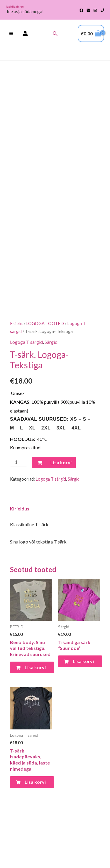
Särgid (51, 342)
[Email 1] (95, 10)
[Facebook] (81, 10)
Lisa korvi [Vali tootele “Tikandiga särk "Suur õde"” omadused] (83, 661)
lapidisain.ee (15, 6)
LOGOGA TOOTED (45, 323)
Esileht (16, 323)
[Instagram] (88, 10)
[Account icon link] (25, 33)
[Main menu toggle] (11, 33)
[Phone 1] (102, 10)
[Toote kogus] (18, 462)
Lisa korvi (61, 462)
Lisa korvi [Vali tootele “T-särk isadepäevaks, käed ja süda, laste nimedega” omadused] (35, 782)
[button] (55, 33)
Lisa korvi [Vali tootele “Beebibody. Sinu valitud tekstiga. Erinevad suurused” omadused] (35, 667)
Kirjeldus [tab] (20, 509)
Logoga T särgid (26, 342)
